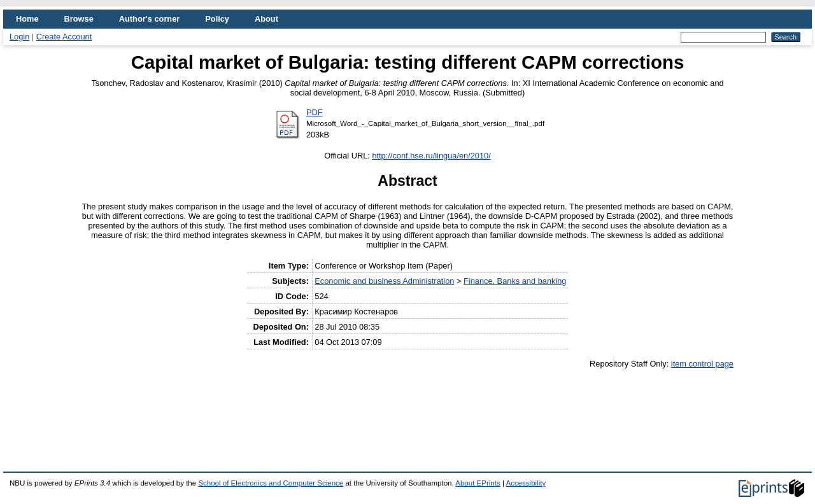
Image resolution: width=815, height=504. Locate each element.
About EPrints (478, 483)
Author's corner (149, 19)
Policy (217, 19)
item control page (702, 364)
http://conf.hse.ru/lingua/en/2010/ (431, 156)
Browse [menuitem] (79, 19)
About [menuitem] (266, 19)
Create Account (64, 37)
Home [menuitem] (27, 19)
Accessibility (526, 483)
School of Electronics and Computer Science (271, 483)
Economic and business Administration (384, 281)
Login (19, 37)
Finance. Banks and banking (515, 281)
